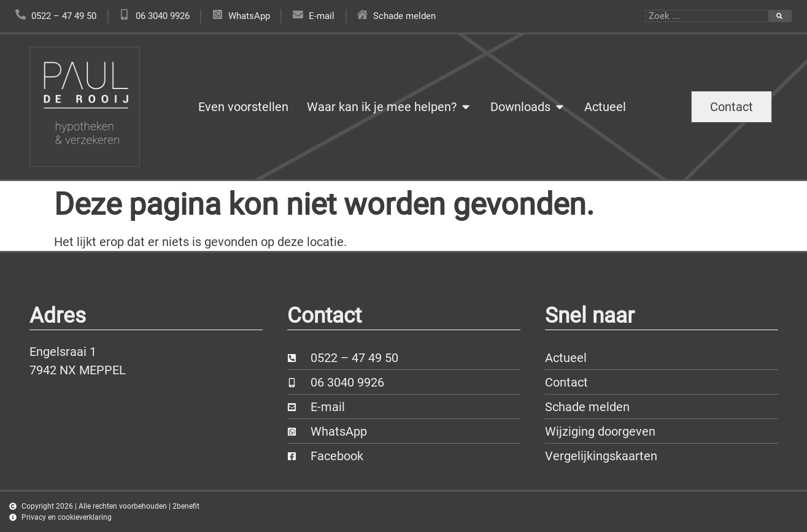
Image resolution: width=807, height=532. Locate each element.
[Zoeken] (780, 16)
